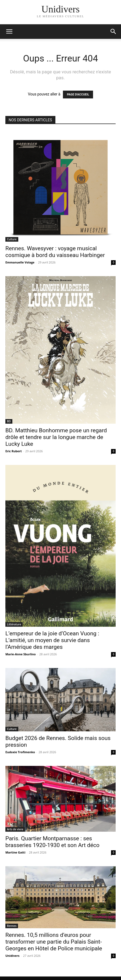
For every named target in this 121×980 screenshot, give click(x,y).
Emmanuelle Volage (20, 262)
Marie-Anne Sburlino (21, 654)
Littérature (14, 624)
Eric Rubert (14, 451)
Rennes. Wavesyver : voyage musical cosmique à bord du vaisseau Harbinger (55, 252)
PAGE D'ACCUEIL (78, 95)
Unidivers (12, 956)
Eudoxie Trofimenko (20, 752)
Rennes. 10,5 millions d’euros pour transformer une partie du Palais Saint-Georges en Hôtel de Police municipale (54, 942)
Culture (12, 239)
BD (9, 421)
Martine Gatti (15, 852)
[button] (113, 32)
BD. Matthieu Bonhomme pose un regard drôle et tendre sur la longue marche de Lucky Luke (56, 437)
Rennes (12, 926)
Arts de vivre (15, 829)
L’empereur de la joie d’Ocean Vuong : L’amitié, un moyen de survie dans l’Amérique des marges (52, 640)
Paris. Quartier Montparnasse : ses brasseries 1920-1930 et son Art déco (52, 842)
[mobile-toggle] (9, 32)
